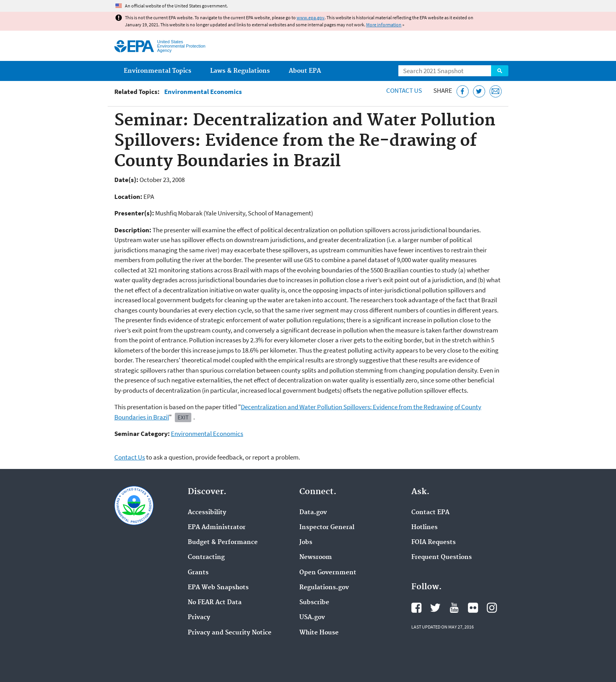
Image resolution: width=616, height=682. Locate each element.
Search (500, 71)
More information (384, 25)
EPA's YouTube (454, 608)
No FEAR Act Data (215, 603)
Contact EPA (430, 513)
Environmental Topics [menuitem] (158, 71)
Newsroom (316, 557)
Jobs (306, 542)
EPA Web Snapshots (218, 588)
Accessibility (207, 513)
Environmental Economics (203, 92)
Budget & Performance (223, 542)
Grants (198, 573)
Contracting (206, 557)
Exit (183, 417)
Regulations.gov (324, 588)
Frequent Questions (442, 557)
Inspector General (327, 528)
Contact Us (404, 90)
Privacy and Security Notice (230, 633)
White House (319, 633)
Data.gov (313, 513)
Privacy (199, 618)
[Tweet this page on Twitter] (479, 91)
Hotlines (424, 528)
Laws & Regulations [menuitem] (240, 71)
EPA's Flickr (473, 608)
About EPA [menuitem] (305, 71)
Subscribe (314, 603)
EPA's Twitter (435, 608)
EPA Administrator (217, 528)
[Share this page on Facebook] (463, 91)
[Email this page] (496, 91)
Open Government (328, 573)
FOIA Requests (434, 542)
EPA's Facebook (416, 608)
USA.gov (312, 618)
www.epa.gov (311, 17)
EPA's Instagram (492, 608)
